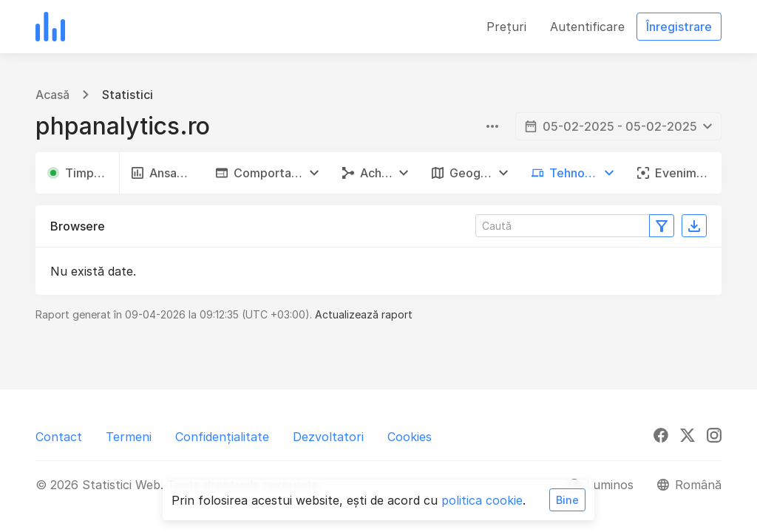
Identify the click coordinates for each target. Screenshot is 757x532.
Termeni (129, 437)
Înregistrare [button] (679, 27)
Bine (567, 500)
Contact (59, 437)
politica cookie (482, 500)
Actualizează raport (364, 314)
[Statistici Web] (50, 27)
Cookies (410, 437)
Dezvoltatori (328, 437)
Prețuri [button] (506, 27)
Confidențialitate (222, 437)
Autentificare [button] (587, 27)
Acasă (52, 95)
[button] (267, 173)
